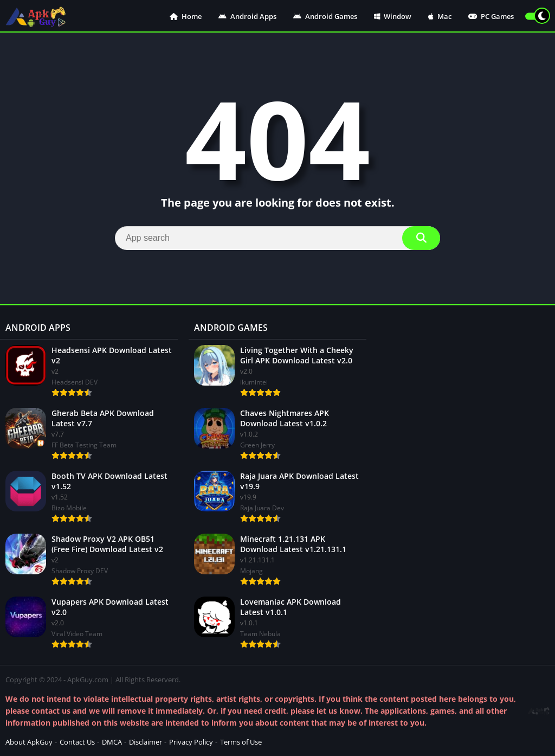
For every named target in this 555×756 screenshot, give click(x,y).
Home (186, 16)
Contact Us (77, 742)
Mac (440, 16)
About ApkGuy (29, 742)
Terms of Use (241, 742)
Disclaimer (146, 742)
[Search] (277, 238)
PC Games (491, 16)
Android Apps (247, 16)
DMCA (112, 742)
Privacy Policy (191, 742)
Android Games (325, 16)
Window (393, 16)
